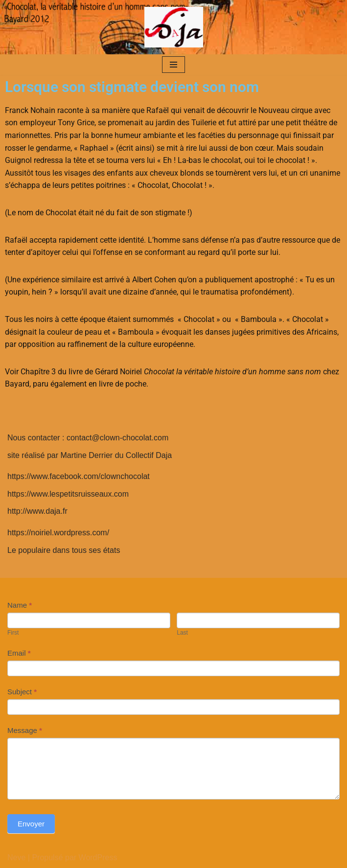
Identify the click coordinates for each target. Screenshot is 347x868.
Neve (16, 857)
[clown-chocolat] (174, 27)
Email (19, 653)
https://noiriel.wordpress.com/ (58, 533)
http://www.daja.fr (37, 511)
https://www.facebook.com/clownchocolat (79, 476)
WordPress (98, 857)
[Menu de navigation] (173, 65)
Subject (22, 692)
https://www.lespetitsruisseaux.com (68, 494)
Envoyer (31, 824)
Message (25, 730)
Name (20, 605)
